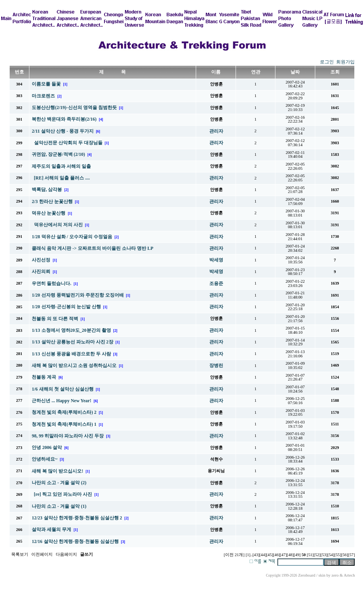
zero (335, 575)
